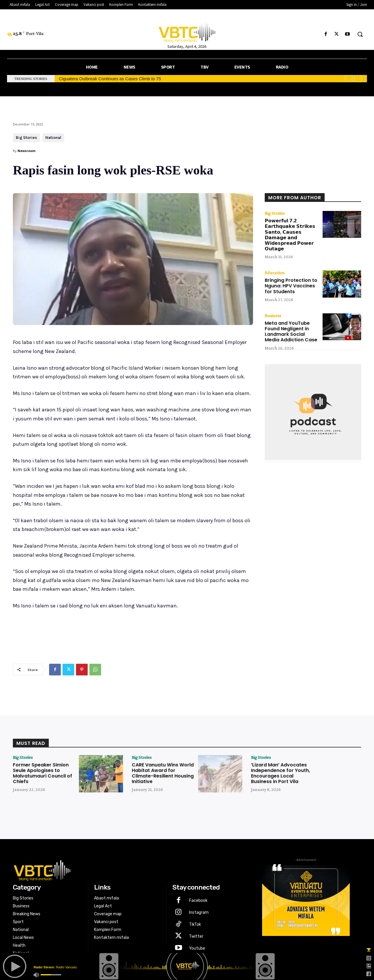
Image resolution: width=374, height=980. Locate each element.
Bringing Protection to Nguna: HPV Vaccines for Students (291, 286)
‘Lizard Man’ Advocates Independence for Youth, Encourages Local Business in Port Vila (280, 773)
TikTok (195, 924)
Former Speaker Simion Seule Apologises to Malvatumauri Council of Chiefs (43, 773)
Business (273, 316)
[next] (358, 79)
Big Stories (26, 138)
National (53, 138)
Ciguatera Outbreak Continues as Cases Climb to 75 (110, 79)
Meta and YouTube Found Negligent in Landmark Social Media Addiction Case (291, 332)
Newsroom (26, 151)
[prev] (349, 79)
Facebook (198, 900)
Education (275, 273)
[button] (360, 34)
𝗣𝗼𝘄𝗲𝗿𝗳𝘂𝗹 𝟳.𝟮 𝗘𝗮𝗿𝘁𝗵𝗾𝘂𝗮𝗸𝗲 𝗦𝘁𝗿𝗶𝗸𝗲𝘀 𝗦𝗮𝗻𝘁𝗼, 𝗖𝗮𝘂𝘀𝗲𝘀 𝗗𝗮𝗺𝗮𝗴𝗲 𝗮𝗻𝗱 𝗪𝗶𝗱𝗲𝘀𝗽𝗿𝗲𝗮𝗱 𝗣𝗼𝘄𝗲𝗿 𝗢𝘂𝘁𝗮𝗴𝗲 (290, 235)
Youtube (197, 948)
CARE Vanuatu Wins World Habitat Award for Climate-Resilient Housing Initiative (163, 773)
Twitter (196, 936)
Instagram (199, 912)
